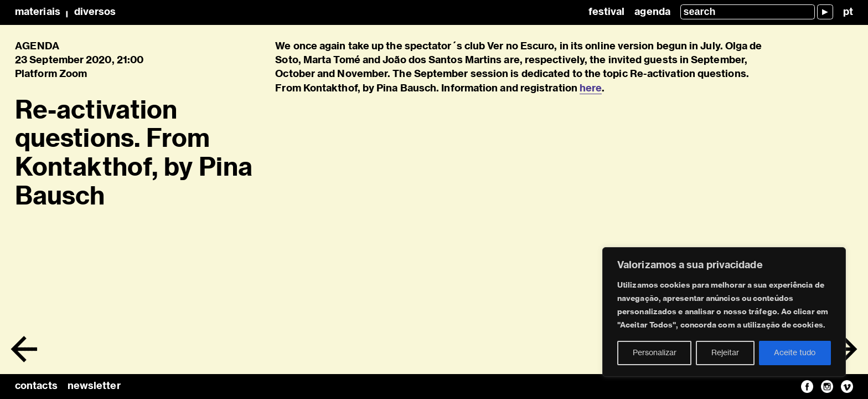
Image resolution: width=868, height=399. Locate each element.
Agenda (652, 12)
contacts (36, 386)
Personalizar (655, 353)
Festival (607, 12)
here (591, 89)
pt (848, 12)
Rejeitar (725, 353)
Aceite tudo (795, 353)
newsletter (94, 386)
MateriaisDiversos (65, 12)
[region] (724, 312)
